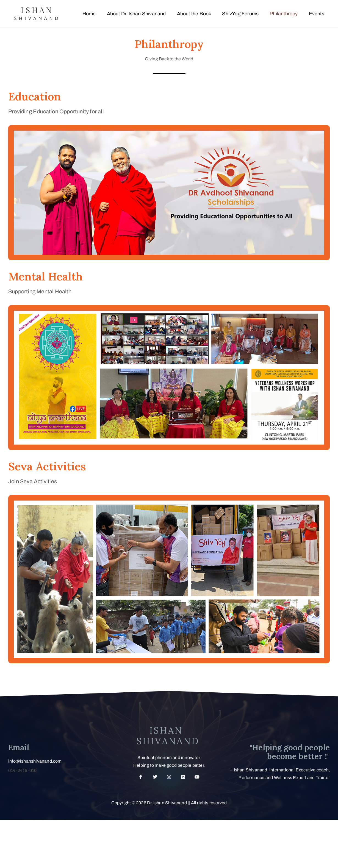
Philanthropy (284, 14)
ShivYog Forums (240, 14)
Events (317, 14)
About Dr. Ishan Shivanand (136, 14)
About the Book (194, 14)
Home (89, 14)
